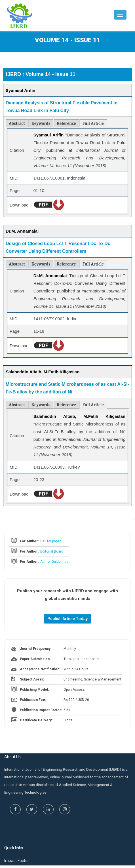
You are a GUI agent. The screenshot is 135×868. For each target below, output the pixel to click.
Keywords (41, 123)
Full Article (93, 123)
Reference (66, 123)
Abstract (17, 123)
